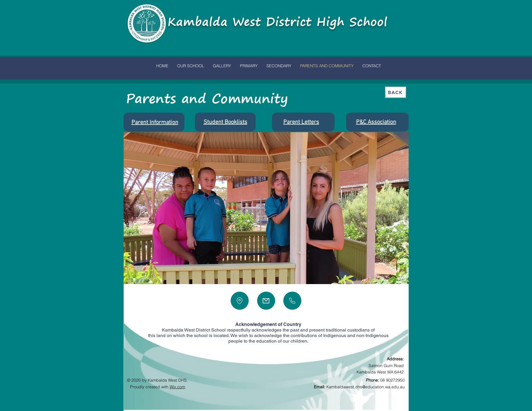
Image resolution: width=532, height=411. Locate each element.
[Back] (396, 92)
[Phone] (292, 301)
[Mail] (266, 301)
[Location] (240, 301)
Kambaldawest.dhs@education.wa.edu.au (365, 387)
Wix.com (177, 387)
